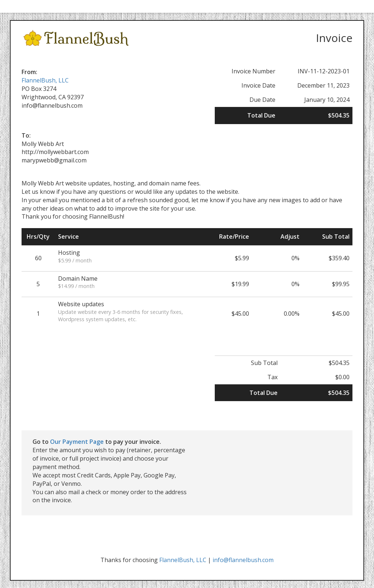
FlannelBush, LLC (45, 80)
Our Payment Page (77, 442)
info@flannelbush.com (243, 560)
